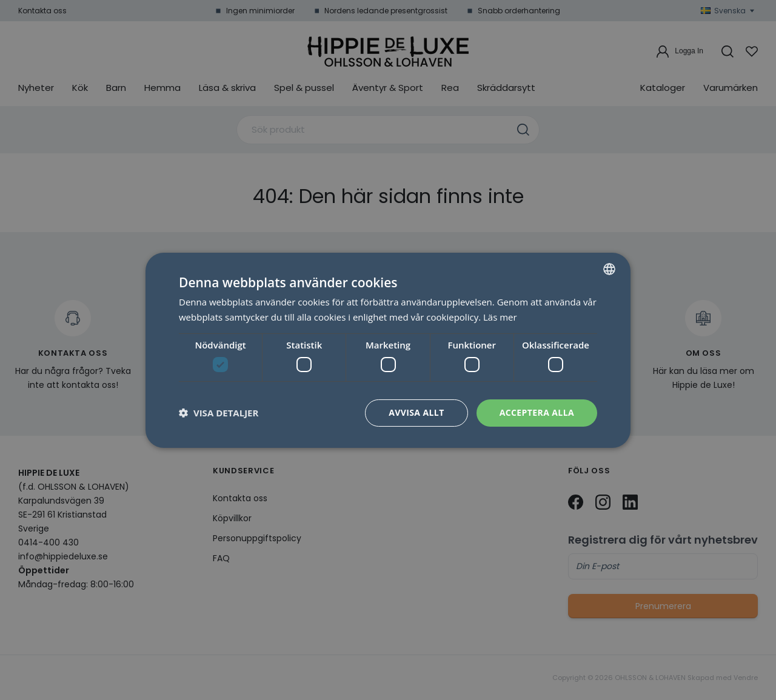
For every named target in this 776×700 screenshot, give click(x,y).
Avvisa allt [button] (416, 412)
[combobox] (609, 268)
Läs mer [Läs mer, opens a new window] (500, 317)
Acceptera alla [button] (537, 412)
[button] (219, 413)
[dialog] (388, 350)
